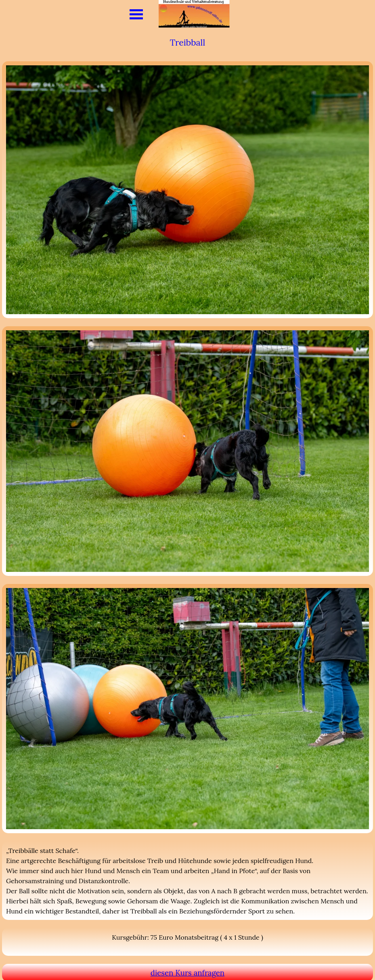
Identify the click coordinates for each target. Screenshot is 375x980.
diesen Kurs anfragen (187, 973)
